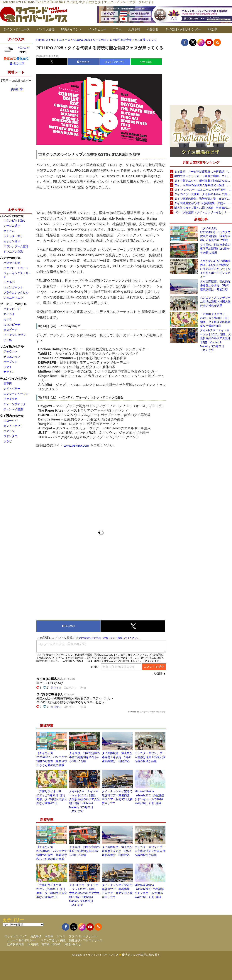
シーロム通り (12, 226)
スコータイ (10, 421)
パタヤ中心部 (12, 263)
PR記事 (212, 29)
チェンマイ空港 (13, 409)
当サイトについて (16, 936)
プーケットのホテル (13, 304)
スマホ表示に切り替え (146, 955)
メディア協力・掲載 (53, 940)
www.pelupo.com (77, 445)
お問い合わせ (73, 944)
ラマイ (8, 367)
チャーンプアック (15, 404)
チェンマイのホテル (13, 379)
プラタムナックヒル (16, 292)
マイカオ (9, 314)
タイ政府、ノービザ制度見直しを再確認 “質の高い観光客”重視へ (203, 172)
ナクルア (9, 282)
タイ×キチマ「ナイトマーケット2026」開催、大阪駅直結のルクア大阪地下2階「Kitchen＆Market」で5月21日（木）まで (216, 340)
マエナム (9, 372)
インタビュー (97, 29)
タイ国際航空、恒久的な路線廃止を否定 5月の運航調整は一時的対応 (117, 757)
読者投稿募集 (16, 944)
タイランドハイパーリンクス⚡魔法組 (106, 955)
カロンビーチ (12, 324)
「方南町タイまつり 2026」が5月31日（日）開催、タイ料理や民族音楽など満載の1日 (215, 320)
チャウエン (10, 351)
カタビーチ (10, 330)
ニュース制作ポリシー (21, 940)
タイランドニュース (17, 29)
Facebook (83, 62)
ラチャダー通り (13, 236)
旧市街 (8, 383)
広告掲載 (33, 944)
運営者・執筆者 (51, 944)
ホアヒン (9, 431)
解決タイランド (71, 29)
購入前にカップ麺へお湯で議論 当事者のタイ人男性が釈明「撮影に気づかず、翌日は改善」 (203, 208)
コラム (117, 29)
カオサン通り (12, 241)
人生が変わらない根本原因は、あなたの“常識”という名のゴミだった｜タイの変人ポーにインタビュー (215, 269)
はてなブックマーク (115, 62)
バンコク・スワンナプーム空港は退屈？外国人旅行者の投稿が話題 (150, 757)
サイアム (9, 231)
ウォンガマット (13, 287)
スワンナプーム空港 (16, 246)
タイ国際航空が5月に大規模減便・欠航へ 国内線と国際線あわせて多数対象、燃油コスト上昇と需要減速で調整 (203, 203)
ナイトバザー (12, 389)
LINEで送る (146, 62)
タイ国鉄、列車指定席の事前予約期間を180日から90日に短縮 (84, 757)
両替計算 (153, 29)
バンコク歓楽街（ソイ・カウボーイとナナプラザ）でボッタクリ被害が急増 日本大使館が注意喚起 (203, 212)
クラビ (8, 441)
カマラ (8, 319)
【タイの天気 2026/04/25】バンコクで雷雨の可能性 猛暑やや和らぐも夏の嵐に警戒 (215, 234)
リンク (61, 936)
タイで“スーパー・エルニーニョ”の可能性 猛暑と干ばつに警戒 (203, 190)
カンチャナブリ (13, 426)
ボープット (10, 362)
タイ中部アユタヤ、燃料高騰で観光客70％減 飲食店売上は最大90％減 (203, 181)
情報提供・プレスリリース (86, 940)
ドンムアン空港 (13, 252)
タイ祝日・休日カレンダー (183, 29)
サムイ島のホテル (12, 347)
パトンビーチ (12, 309)
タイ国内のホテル (12, 416)
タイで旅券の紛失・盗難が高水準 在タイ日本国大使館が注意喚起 (203, 199)
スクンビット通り (15, 220)
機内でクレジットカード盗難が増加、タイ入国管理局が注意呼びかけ (203, 176)
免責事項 (36, 936)
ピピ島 (8, 340)
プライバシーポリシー (83, 936)
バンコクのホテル (12, 216)
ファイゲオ (10, 399)
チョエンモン (12, 357)
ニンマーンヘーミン (16, 394)
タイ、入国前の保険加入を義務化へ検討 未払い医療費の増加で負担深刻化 (203, 185)
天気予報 (134, 29)
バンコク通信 (45, 29)
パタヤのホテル (10, 258)
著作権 (49, 936)
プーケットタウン (15, 335)
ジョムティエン (13, 298)
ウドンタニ (10, 436)
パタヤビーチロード (16, 268)
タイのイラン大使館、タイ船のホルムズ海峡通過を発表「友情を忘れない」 (203, 194)
